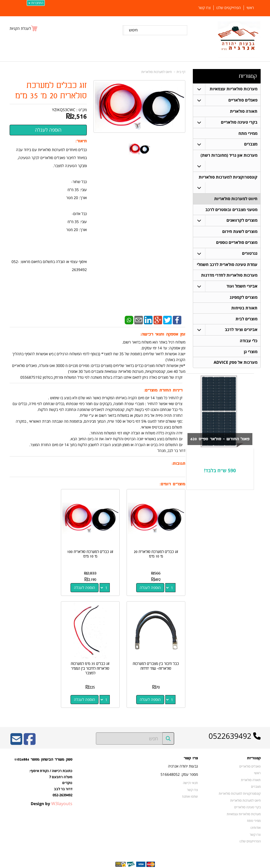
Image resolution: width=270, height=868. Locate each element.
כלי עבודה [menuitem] (249, 342)
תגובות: (179, 464)
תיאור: (81, 141)
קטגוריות (248, 76)
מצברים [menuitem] (251, 144)
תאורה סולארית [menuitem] (244, 111)
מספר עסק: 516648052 (179, 763)
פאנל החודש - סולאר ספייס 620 (218, 441)
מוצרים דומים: (173, 484)
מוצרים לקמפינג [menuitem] (244, 298)
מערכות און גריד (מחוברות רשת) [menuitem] (229, 156)
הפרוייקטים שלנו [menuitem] (229, 8)
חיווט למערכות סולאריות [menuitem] (236, 199)
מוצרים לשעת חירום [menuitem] (240, 232)
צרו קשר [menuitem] (204, 8)
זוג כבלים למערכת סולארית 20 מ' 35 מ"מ (51, 91)
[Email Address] (16, 732)
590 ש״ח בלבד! (220, 473)
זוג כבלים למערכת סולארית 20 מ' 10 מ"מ (159, 549)
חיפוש (133, 30)
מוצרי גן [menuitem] (251, 353)
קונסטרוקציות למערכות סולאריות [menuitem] (228, 177)
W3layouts (62, 793)
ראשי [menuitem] (250, 8)
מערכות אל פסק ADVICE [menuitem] (236, 364)
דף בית (181, 72)
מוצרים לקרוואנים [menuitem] (242, 221)
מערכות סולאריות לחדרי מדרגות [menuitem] (229, 276)
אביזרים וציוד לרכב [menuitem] (241, 331)
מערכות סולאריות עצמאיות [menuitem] (234, 89)
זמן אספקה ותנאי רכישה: (163, 334)
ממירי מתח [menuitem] (248, 133)
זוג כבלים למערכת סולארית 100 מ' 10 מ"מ (97, 549)
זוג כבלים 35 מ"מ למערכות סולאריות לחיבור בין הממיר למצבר (159, 658)
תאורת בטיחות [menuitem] (244, 309)
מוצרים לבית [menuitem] (246, 320)
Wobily (152, 863)
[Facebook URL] (30, 732)
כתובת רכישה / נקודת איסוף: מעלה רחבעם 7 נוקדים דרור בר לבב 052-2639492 (51, 772)
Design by (52, 793)
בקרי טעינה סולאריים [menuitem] (239, 122)
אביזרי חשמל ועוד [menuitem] (242, 287)
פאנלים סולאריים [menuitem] (243, 100)
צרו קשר (191, 748)
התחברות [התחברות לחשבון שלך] (36, 3)
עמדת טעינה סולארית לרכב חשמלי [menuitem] (227, 265)
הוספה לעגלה (153, 582)
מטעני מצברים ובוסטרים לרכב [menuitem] (231, 210)
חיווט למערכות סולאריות (156, 72)
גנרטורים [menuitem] (250, 254)
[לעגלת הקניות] (24, 28)
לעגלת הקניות (20, 28)
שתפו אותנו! (190, 786)
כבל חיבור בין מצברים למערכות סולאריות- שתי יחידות (36, 551)
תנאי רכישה (190, 772)
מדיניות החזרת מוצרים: (165, 390)
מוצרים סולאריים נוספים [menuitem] (237, 243)
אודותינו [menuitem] (256, 817)
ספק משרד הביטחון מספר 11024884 (43, 749)
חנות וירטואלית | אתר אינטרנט (101, 863)
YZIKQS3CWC (64, 110)
